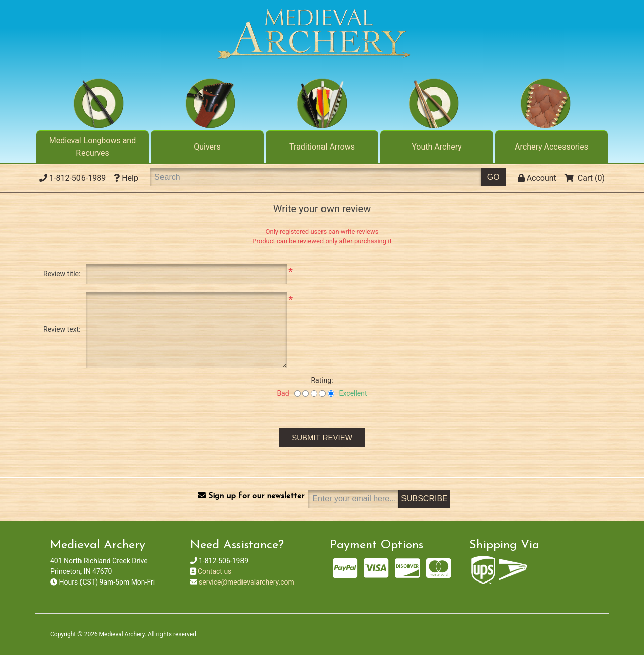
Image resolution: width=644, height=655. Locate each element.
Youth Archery (437, 147)
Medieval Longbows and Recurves (93, 147)
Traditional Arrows (322, 147)
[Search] (316, 177)
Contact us (215, 571)
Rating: (322, 380)
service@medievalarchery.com (247, 582)
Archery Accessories (551, 147)
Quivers (207, 147)
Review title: (62, 274)
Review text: (62, 329)
